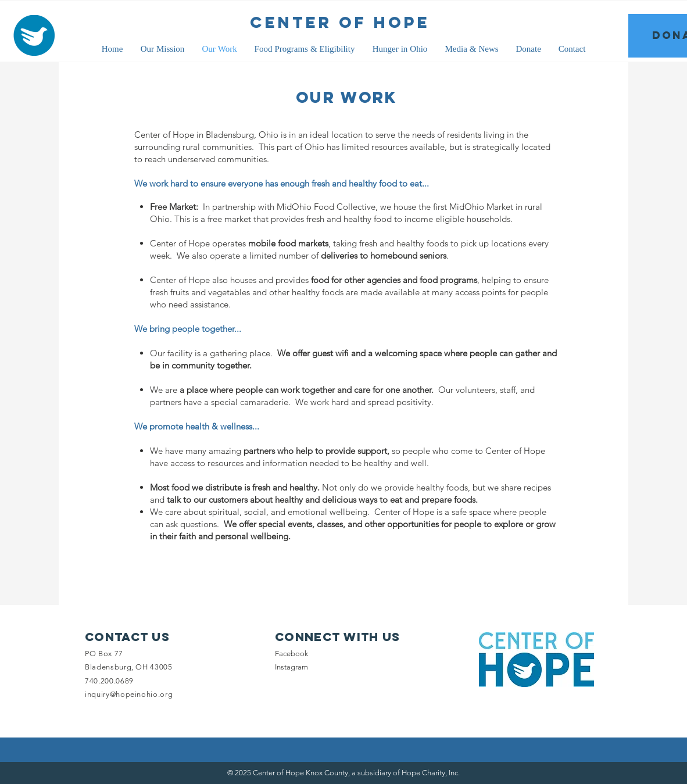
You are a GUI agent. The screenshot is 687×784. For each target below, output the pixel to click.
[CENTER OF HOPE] (340, 23)
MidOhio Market (481, 207)
